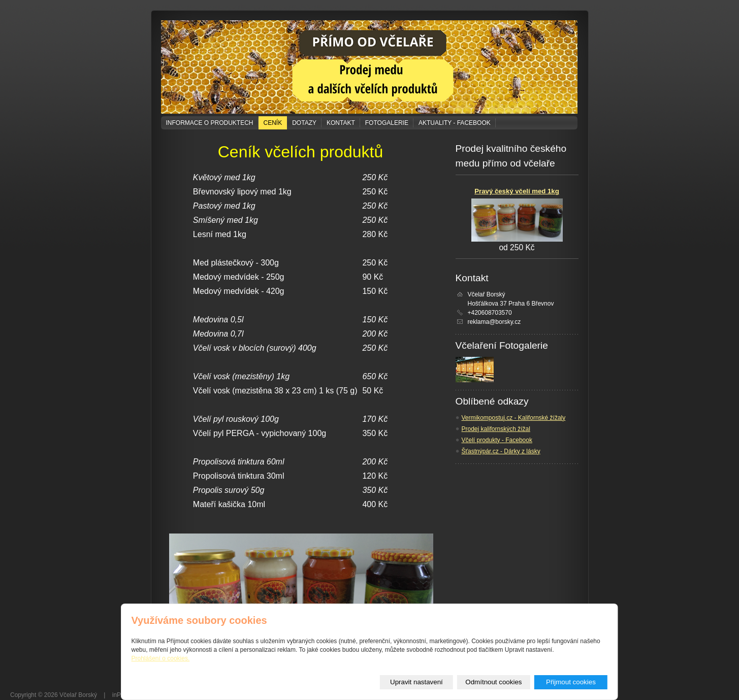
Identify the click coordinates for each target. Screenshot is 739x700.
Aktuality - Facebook (455, 123)
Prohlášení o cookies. (161, 658)
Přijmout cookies (571, 682)
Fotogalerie (387, 123)
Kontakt (341, 123)
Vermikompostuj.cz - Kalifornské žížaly (514, 418)
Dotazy (304, 123)
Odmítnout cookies (493, 682)
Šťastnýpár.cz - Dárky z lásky (501, 451)
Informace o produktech (210, 123)
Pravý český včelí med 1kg (517, 191)
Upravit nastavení (416, 682)
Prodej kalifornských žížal (496, 429)
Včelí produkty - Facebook (497, 440)
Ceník (273, 123)
